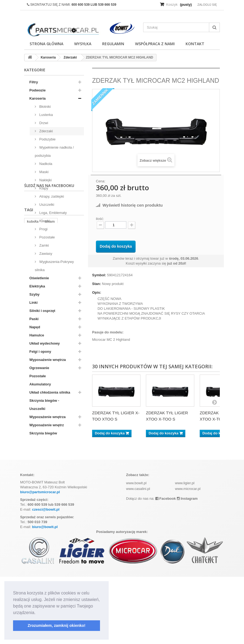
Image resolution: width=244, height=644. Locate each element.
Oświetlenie (39, 278)
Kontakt (195, 44)
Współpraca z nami (155, 44)
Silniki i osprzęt (42, 311)
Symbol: (99, 275)
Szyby (35, 294)
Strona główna (46, 44)
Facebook (166, 566)
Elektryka (37, 286)
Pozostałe (47, 237)
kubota (33, 484)
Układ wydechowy (45, 343)
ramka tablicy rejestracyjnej (50, 501)
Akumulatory (40, 384)
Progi (43, 229)
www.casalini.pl (138, 556)
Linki (33, 303)
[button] (37, 613)
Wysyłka (83, 44)
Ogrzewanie (39, 368)
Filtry (34, 82)
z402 (62, 493)
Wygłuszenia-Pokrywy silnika (54, 266)
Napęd (35, 327)
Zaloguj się (207, 5)
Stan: (97, 284)
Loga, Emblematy (53, 213)
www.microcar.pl (188, 556)
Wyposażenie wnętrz (47, 425)
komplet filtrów (39, 493)
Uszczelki (46, 205)
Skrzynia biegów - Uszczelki (44, 405)
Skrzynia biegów (43, 433)
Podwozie (37, 90)
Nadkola (45, 164)
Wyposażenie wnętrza (48, 360)
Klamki (44, 221)
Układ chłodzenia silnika (50, 392)
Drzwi (43, 123)
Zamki (44, 245)
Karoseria (37, 98)
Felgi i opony (40, 352)
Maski (43, 172)
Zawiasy (45, 254)
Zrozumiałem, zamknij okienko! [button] (57, 625)
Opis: (97, 292)
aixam (50, 484)
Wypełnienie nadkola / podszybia (54, 151)
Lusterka (46, 115)
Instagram (187, 566)
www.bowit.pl (136, 551)
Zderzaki (46, 131)
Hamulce (37, 335)
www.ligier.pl (185, 551)
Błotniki (45, 107)
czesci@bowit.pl (46, 577)
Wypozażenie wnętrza (47, 417)
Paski (34, 319)
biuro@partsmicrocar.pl (40, 559)
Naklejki (45, 180)
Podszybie (47, 139)
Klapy (43, 188)
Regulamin (113, 44)
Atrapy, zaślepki (51, 196)
